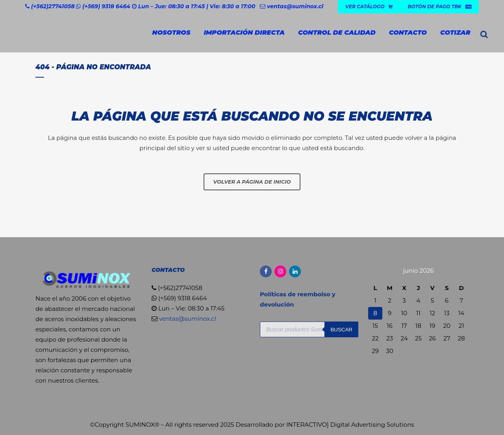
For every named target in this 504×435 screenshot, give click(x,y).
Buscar (341, 330)
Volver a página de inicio (252, 182)
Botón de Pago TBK (439, 7)
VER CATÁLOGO (369, 7)
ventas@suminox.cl (295, 6)
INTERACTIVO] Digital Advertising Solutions (350, 425)
